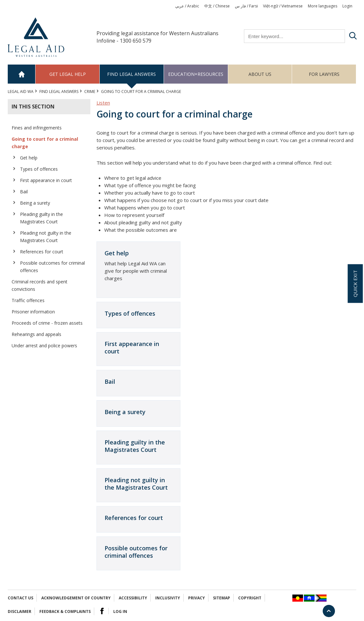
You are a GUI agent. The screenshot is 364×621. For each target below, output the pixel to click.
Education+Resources (196, 74)
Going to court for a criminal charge (45, 143)
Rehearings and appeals (36, 334)
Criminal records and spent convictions (40, 285)
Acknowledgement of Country (76, 598)
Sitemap (222, 598)
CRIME (90, 92)
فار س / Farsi (246, 6)
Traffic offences (28, 300)
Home (22, 74)
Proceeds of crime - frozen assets (47, 323)
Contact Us (20, 598)
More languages (323, 6)
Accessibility (133, 598)
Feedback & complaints (65, 611)
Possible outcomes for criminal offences (52, 267)
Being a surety (35, 203)
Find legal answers (131, 74)
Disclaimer (20, 611)
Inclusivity (168, 598)
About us (260, 74)
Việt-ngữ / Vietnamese (283, 6)
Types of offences (39, 169)
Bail (24, 192)
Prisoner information (33, 312)
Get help (29, 158)
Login (347, 6)
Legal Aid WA (21, 92)
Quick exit (355, 284)
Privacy (197, 598)
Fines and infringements (37, 128)
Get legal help (68, 74)
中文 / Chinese (217, 6)
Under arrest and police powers (44, 346)
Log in (120, 611)
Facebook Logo (102, 611)
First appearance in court (46, 180)
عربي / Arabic (187, 6)
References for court (42, 252)
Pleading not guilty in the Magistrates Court (46, 237)
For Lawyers (324, 74)
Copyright (250, 598)
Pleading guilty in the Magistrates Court (41, 218)
